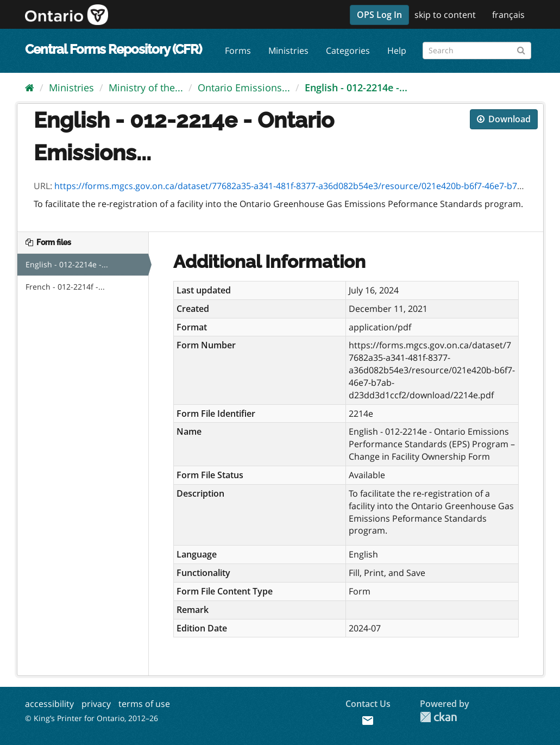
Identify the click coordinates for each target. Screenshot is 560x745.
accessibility (49, 704)
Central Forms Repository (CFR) (113, 49)
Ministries (288, 51)
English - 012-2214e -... (356, 87)
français (508, 15)
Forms (238, 51)
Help (397, 51)
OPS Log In (379, 15)
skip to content (445, 15)
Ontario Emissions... (244, 87)
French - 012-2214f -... (65, 287)
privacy (96, 704)
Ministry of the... (146, 87)
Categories (348, 51)
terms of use (144, 704)
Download (504, 119)
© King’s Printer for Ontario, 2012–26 (92, 718)
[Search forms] (477, 51)
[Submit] (521, 49)
